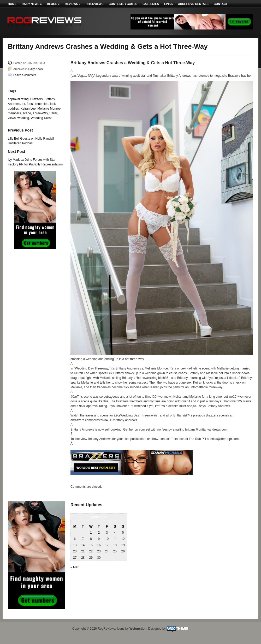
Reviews (73, 4)
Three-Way (40, 113)
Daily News (32, 4)
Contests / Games (123, 4)
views (12, 118)
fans (30, 104)
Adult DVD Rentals (193, 4)
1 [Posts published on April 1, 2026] (91, 533)
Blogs (53, 4)
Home (12, 4)
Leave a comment (25, 75)
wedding (23, 118)
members (14, 113)
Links (168, 4)
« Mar (75, 567)
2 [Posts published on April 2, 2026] (99, 533)
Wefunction (138, 629)
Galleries (151, 4)
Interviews (94, 4)
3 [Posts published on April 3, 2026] (107, 533)
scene (27, 113)
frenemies (41, 104)
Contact (221, 4)
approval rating (18, 99)
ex (23, 104)
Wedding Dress (41, 118)
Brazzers (36, 99)
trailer (53, 113)
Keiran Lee (28, 109)
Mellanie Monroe (49, 109)
